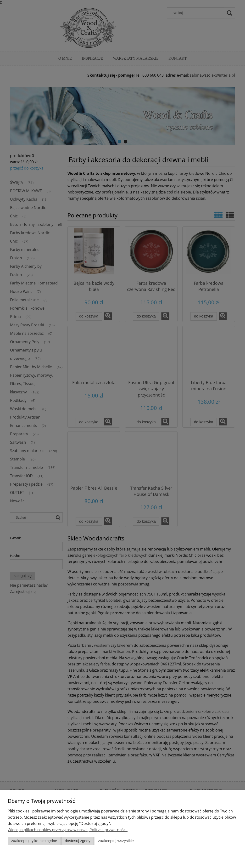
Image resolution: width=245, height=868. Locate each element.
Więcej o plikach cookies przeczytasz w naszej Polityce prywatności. (68, 830)
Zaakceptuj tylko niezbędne (34, 841)
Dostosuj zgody (78, 841)
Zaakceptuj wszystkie (116, 841)
